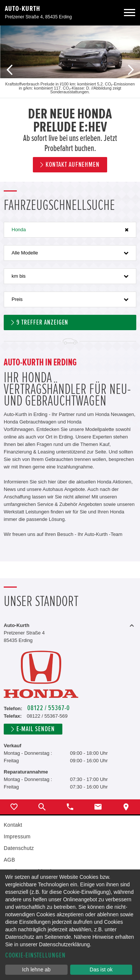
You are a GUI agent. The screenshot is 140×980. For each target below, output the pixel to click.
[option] (70, 104)
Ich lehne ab (36, 970)
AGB (9, 860)
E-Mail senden (35, 729)
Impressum (17, 836)
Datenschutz (19, 848)
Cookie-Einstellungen (35, 955)
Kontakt (13, 825)
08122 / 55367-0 (48, 708)
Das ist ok (101, 970)
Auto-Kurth (23, 9)
